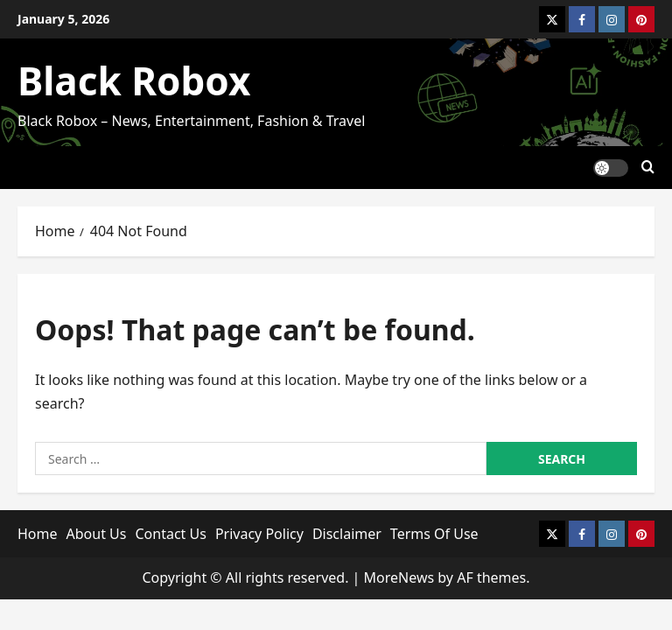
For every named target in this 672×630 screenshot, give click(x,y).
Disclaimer (347, 534)
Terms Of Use (434, 534)
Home (38, 534)
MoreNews (399, 577)
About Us (97, 534)
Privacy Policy (259, 534)
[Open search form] (648, 168)
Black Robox (134, 80)
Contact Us (170, 534)
